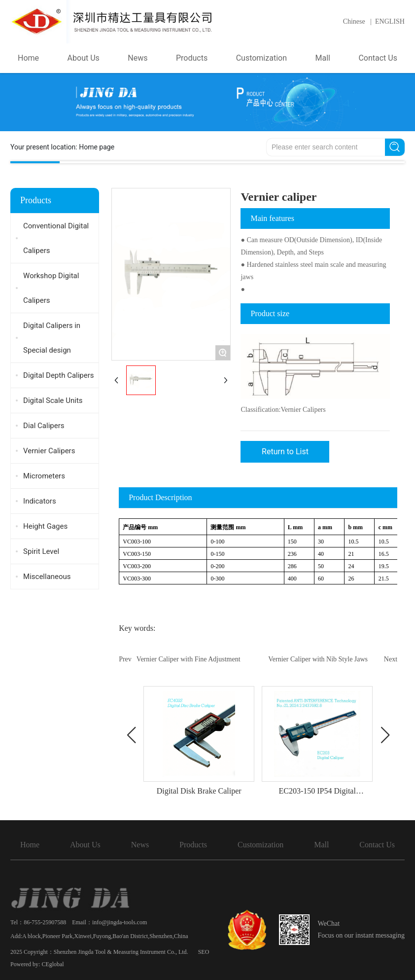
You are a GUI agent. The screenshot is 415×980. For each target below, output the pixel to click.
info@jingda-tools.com (120, 922)
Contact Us (377, 845)
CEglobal (52, 964)
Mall (321, 845)
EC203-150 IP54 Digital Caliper (317, 795)
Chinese (354, 21)
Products (193, 845)
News (140, 845)
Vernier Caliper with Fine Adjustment (189, 659)
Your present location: (62, 147)
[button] (131, 735)
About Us (85, 845)
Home (30, 845)
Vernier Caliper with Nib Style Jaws (318, 659)
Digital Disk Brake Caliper (199, 791)
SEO (204, 952)
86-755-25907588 (45, 922)
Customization (260, 845)
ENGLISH (390, 21)
